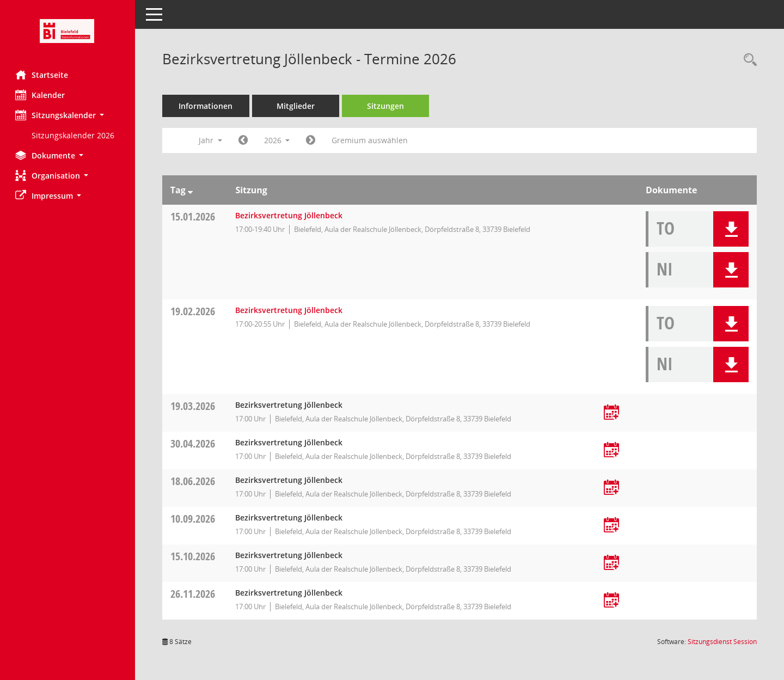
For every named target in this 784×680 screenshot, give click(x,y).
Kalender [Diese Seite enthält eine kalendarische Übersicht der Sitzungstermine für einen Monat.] (41, 95)
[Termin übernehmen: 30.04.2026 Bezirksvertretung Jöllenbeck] (612, 451)
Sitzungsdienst (722, 642)
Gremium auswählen (371, 140)
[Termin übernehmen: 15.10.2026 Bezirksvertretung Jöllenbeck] (612, 563)
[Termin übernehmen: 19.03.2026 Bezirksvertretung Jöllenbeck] (612, 413)
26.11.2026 (194, 594)
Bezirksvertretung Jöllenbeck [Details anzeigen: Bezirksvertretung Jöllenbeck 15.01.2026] (290, 215)
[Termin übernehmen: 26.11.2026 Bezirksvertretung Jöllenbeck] (612, 601)
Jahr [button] (212, 140)
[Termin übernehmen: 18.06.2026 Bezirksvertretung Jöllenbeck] (612, 488)
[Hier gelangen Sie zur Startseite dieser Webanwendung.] (68, 31)
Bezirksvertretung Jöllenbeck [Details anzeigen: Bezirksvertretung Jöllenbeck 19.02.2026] (290, 310)
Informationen (207, 106)
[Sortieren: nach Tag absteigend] (191, 190)
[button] (68, 115)
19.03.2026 (194, 406)
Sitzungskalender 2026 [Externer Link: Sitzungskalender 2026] (74, 135)
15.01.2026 (194, 216)
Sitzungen (387, 106)
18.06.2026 (194, 481)
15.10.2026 (194, 556)
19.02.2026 (194, 311)
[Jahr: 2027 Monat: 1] (312, 140)
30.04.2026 (194, 443)
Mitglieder (297, 106)
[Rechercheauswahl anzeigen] (748, 60)
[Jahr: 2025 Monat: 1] (244, 140)
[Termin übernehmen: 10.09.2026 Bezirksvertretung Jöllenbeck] (612, 526)
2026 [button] (278, 140)
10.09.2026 (194, 519)
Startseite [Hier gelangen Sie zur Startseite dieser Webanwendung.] (43, 75)
